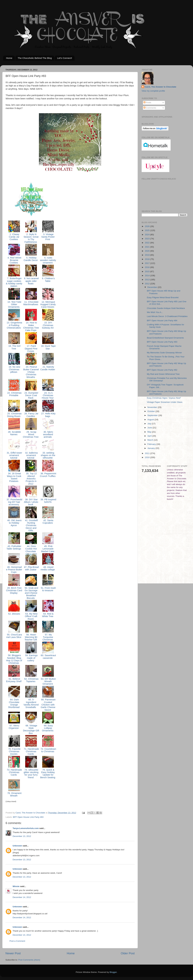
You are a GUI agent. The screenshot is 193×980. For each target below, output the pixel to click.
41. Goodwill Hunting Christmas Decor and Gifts (31, 525)
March (151, 440)
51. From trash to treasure (48, 589)
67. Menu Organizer (14, 727)
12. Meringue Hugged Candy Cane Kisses (48, 304)
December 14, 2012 (22, 897)
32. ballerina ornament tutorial (31, 455)
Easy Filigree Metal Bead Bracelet (163, 297)
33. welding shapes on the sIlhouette (48, 455)
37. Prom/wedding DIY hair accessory (14, 502)
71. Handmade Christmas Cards (31, 752)
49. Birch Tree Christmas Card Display (14, 591)
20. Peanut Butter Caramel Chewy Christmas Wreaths (31, 372)
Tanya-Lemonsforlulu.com (26, 828)
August (151, 420)
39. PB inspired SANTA (48, 501)
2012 (148, 284)
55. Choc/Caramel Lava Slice (14, 636)
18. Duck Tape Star (48, 347)
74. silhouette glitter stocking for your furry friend (31, 774)
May (150, 432)
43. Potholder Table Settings (14, 547)
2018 (148, 259)
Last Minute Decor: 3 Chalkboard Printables (167, 316)
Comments (150, 108)
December (153, 287)
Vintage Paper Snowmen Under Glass (165, 402)
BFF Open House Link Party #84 (162, 321)
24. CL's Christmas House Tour (48, 395)
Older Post (128, 953)
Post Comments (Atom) (29, 960)
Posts (147, 103)
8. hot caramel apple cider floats (31, 281)
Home (9, 58)
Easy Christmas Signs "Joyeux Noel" (164, 398)
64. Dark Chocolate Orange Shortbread (14, 703)
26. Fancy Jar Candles (31, 415)
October (151, 411)
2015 (148, 271)
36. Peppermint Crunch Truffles (48, 475)
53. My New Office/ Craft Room (31, 616)
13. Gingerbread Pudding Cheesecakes (14, 325)
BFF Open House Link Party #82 (162, 370)
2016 (148, 267)
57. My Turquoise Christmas (48, 637)
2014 (148, 276)
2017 (148, 263)
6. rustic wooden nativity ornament (48, 260)
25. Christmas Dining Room (14, 415)
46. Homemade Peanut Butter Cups (14, 570)
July (150, 424)
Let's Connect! (65, 58)
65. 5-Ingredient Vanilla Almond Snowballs (31, 703)
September (153, 415)
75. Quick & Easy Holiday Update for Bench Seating (48, 774)
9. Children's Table (48, 280)
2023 (148, 239)
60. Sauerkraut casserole (48, 657)
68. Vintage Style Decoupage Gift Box (31, 729)
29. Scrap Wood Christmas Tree (31, 434)
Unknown (17, 846)
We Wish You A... (155, 312)
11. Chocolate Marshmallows (31, 303)
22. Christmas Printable (14, 394)
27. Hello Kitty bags (48, 415)
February (152, 444)
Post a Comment (17, 941)
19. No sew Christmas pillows (14, 369)
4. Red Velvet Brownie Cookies (14, 260)
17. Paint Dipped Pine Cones (31, 349)
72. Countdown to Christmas (48, 750)
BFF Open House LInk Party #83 (28, 817)
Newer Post (13, 953)
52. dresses (14, 614)
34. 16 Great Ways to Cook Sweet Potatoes (14, 477)
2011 (148, 453)
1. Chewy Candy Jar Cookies (14, 237)
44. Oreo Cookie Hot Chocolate (31, 549)
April (150, 436)
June (150, 428)
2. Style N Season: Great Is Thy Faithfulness (31, 238)
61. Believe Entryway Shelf (14, 680)
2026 (148, 226)
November (153, 407)
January (151, 448)
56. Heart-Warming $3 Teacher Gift (31, 637)
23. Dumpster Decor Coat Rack (31, 395)
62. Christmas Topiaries (31, 680)
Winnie (16, 886)
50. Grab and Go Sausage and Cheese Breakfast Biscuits (31, 593)
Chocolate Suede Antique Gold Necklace (166, 308)
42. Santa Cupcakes (48, 522)
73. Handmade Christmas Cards (14, 772)
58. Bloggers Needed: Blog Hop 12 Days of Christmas (14, 659)
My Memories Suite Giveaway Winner (164, 353)
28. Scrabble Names (14, 433)
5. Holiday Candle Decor (31, 259)
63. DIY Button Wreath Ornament (48, 681)
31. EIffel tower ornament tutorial (14, 455)
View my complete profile (153, 91)
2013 (148, 280)
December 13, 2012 (22, 836)
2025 (148, 230)
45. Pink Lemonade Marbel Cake (48, 549)
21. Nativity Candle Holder (48, 368)
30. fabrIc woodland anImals (48, 434)
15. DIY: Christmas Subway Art (48, 325)
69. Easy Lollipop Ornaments (48, 728)
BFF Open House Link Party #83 (162, 342)
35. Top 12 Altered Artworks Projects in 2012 (31, 479)
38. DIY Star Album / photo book (31, 502)
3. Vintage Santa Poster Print (48, 237)
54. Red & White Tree (48, 615)
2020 (148, 251)
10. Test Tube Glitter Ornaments (14, 304)
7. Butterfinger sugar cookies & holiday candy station (14, 282)
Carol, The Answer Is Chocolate (160, 87)
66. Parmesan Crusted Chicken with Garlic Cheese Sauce (48, 705)
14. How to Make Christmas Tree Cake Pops (31, 326)
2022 (148, 243)
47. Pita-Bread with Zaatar (31, 568)
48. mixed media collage (48, 568)
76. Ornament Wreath (14, 794)
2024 (148, 235)
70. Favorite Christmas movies (14, 752)
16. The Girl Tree (14, 347)
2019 (148, 255)
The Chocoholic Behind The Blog (35, 58)
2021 (148, 247)
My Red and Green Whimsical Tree (163, 374)
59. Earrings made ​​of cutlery (31, 658)
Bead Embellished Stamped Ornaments (165, 338)
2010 (148, 457)
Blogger (113, 972)
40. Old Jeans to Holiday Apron (14, 523)
